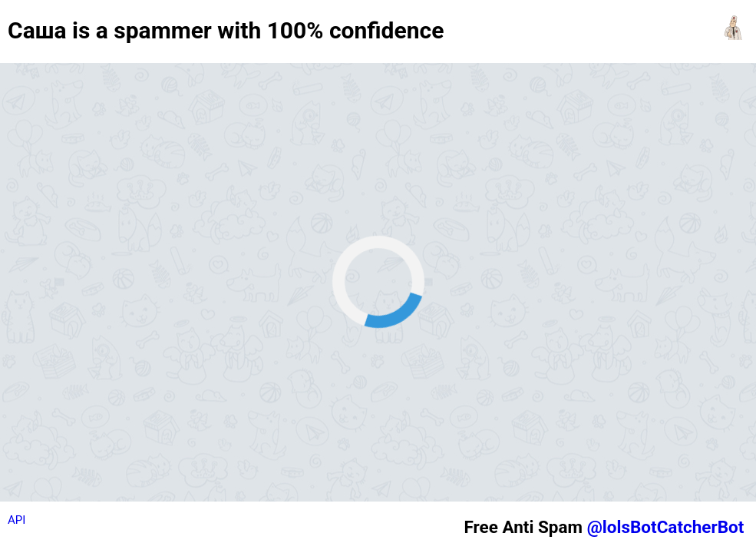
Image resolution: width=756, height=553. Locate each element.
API (17, 520)
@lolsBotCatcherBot (666, 527)
